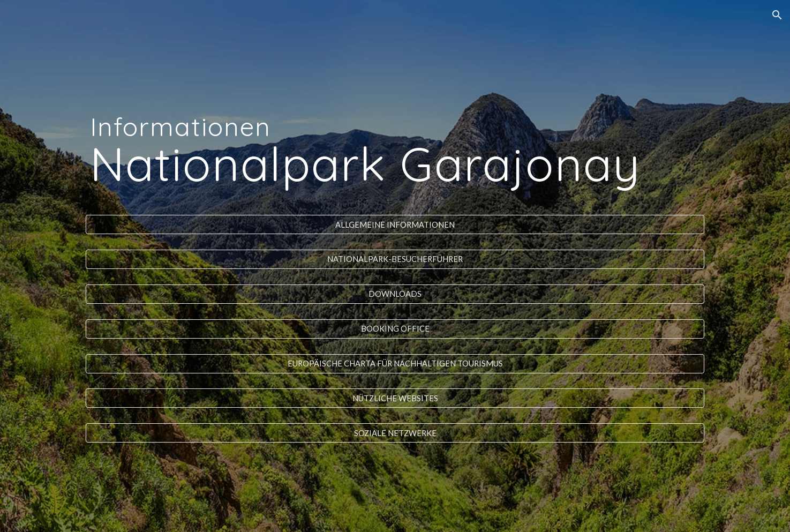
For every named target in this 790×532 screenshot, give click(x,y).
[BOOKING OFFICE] (395, 329)
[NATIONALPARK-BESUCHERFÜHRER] (395, 259)
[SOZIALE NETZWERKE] (395, 433)
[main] (395, 141)
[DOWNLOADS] (395, 294)
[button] (777, 15)
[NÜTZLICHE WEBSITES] (395, 398)
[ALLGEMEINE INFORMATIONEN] (395, 224)
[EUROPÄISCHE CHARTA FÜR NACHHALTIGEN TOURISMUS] (395, 363)
